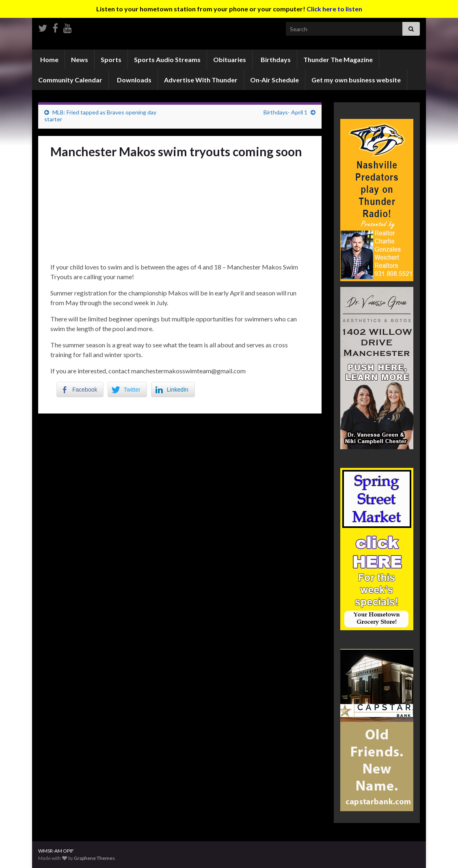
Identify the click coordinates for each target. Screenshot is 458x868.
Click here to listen (334, 9)
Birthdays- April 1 (285, 112)
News (80, 59)
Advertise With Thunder (201, 80)
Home (49, 59)
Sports (111, 59)
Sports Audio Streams (167, 59)
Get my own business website (356, 80)
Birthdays (275, 59)
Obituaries (230, 59)
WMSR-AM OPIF (56, 851)
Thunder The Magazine (338, 59)
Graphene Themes (94, 858)
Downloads (134, 80)
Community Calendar (70, 80)
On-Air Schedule (274, 80)
